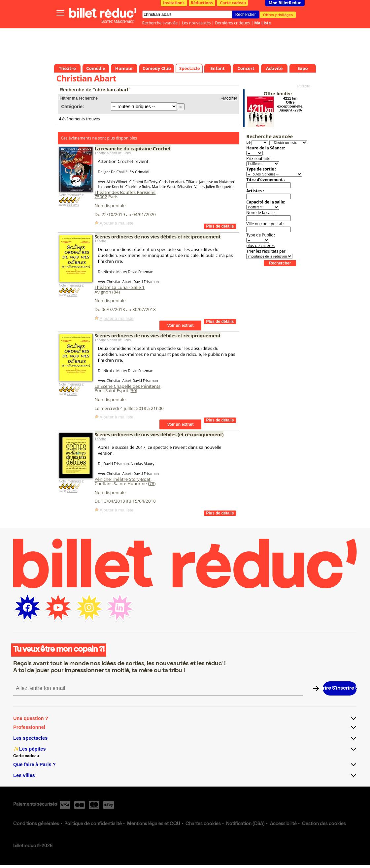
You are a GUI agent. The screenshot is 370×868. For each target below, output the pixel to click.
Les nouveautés (196, 23)
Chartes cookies (203, 824)
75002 (101, 197)
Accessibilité (283, 824)
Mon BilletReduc (285, 3)
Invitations (174, 3)
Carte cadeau (233, 3)
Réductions (202, 3)
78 (152, 483)
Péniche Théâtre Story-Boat (123, 479)
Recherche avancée (160, 23)
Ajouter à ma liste (117, 223)
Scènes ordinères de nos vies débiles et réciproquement (158, 236)
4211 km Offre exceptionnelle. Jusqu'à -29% (290, 104)
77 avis (72, 295)
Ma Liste (262, 23)
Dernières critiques (232, 23)
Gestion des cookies (324, 824)
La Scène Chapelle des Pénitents (128, 386)
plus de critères (260, 246)
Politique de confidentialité (93, 824)
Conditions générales (36, 824)
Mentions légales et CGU (154, 824)
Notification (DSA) (245, 824)
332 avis (73, 205)
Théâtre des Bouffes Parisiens (125, 192)
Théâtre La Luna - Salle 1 (120, 287)
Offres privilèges (278, 15)
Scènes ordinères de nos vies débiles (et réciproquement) (159, 434)
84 (116, 292)
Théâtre (101, 153)
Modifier (230, 98)
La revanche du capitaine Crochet (133, 148)
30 (133, 390)
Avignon (103, 292)
